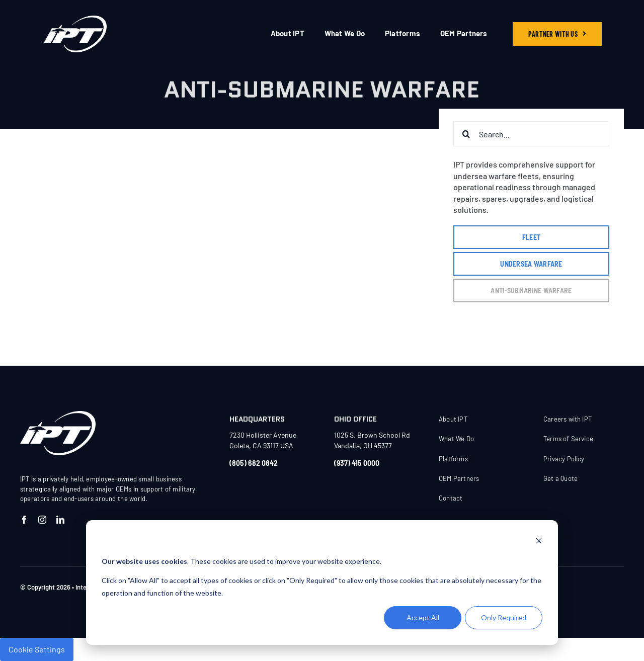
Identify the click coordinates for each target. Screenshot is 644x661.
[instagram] (42, 520)
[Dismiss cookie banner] (539, 542)
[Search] (466, 134)
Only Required (504, 617)
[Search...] (531, 134)
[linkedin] (60, 520)
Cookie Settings (37, 649)
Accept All (423, 617)
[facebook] (24, 520)
